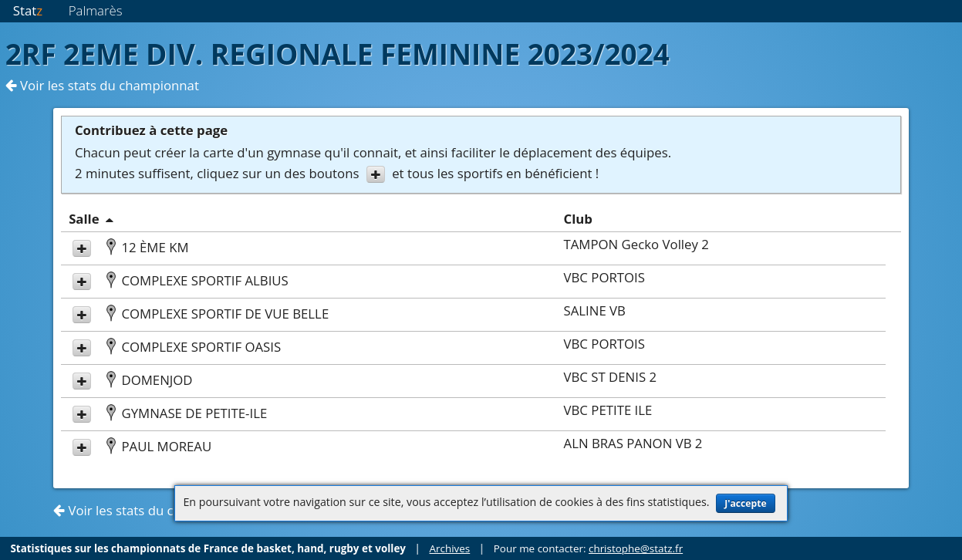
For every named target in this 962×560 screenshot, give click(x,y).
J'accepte (745, 503)
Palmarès (96, 10)
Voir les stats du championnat (102, 85)
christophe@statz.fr (636, 548)
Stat (28, 10)
